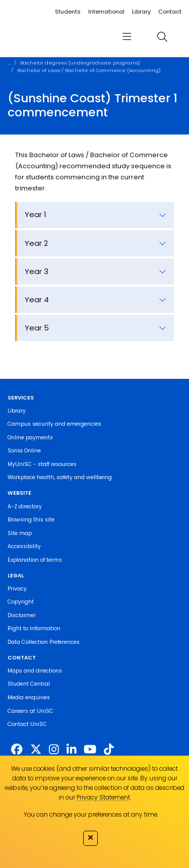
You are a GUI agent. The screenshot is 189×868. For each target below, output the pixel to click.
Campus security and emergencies (54, 424)
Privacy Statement (103, 797)
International (106, 12)
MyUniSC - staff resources (42, 464)
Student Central (29, 684)
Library (141, 12)
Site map (20, 533)
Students (68, 12)
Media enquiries (29, 697)
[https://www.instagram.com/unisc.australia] (54, 750)
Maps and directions (35, 671)
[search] (162, 37)
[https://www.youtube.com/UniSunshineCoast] (90, 750)
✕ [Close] (90, 837)
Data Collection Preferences (44, 642)
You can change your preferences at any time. (91, 814)
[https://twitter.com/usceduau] (36, 750)
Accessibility (24, 546)
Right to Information (34, 628)
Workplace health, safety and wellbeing (60, 477)
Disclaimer (22, 615)
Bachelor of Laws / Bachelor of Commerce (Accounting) (89, 70)
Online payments (30, 438)
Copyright (21, 602)
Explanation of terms (35, 560)
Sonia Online (24, 451)
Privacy (17, 589)
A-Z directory (25, 507)
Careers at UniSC (30, 711)
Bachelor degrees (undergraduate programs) (80, 63)
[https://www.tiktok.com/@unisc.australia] (109, 750)
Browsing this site (31, 520)
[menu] (127, 37)
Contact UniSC (27, 724)
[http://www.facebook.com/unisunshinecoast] (17, 750)
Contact (170, 12)
